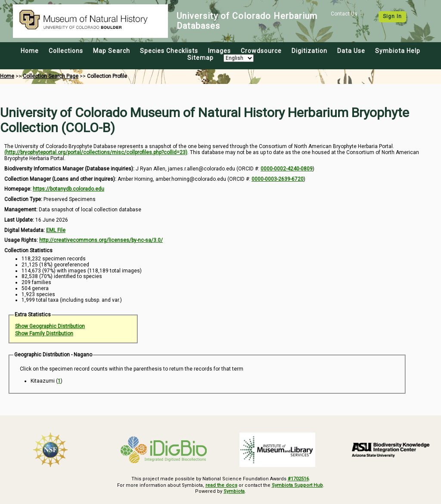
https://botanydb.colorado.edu (68, 189)
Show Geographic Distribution (50, 326)
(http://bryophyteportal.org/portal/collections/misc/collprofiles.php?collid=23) (96, 152)
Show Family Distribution (44, 334)
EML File (56, 230)
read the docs (221, 485)
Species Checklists (169, 51)
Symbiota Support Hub (297, 485)
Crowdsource (261, 51)
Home (30, 51)
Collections (66, 51)
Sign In (392, 16)
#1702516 (298, 479)
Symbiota (234, 491)
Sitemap (200, 58)
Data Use (351, 51)
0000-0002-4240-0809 (287, 169)
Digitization (309, 51)
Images (219, 51)
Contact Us (344, 14)
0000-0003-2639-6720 (278, 179)
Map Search (112, 51)
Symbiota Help (398, 51)
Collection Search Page (51, 76)
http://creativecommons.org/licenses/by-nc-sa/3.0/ (101, 240)
